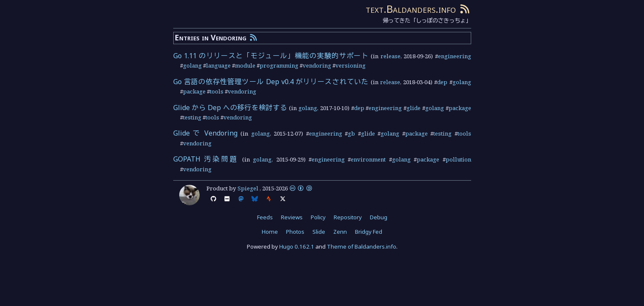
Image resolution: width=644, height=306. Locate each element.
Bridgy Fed (369, 232)
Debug (379, 217)
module (245, 65)
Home (270, 232)
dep (442, 82)
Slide (319, 232)
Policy (318, 217)
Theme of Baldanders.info (362, 246)
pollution (458, 159)
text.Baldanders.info (411, 9)
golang (192, 65)
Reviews (292, 217)
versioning (351, 65)
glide (414, 108)
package (194, 91)
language (218, 65)
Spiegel (248, 188)
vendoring (317, 65)
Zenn (340, 232)
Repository (348, 217)
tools (217, 91)
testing (192, 117)
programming (279, 65)
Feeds (265, 217)
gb (351, 133)
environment (368, 159)
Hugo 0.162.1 (297, 246)
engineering (455, 56)
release (391, 56)
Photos (295, 232)
